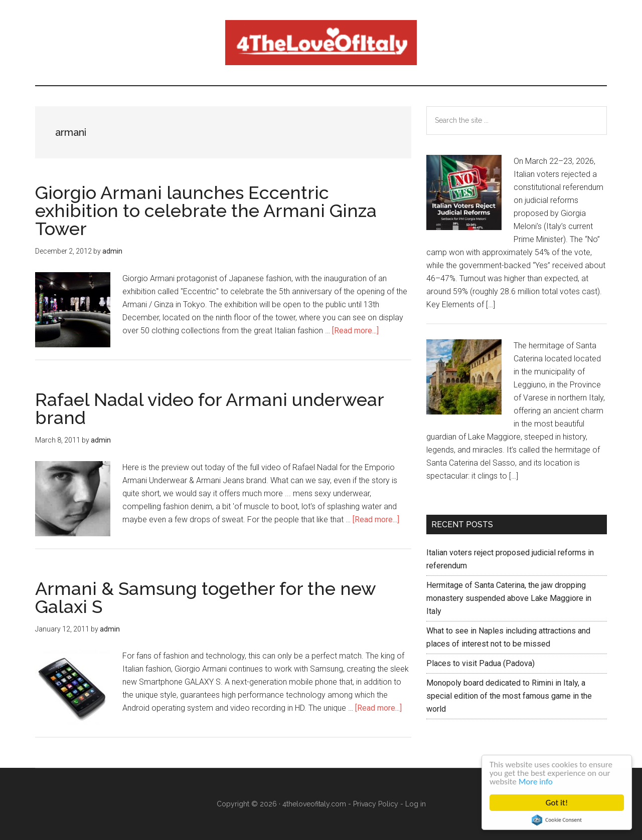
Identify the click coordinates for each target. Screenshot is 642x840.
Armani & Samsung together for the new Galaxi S (205, 597)
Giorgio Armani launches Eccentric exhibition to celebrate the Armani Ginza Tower (206, 211)
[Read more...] (355, 331)
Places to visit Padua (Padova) (480, 663)
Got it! (557, 803)
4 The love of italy (321, 43)
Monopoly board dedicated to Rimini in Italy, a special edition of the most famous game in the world (509, 696)
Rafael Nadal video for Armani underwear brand (209, 408)
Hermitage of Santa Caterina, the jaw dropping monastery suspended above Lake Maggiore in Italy (509, 598)
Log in (416, 804)
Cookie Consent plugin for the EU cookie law (557, 820)
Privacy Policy (376, 804)
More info (536, 782)
